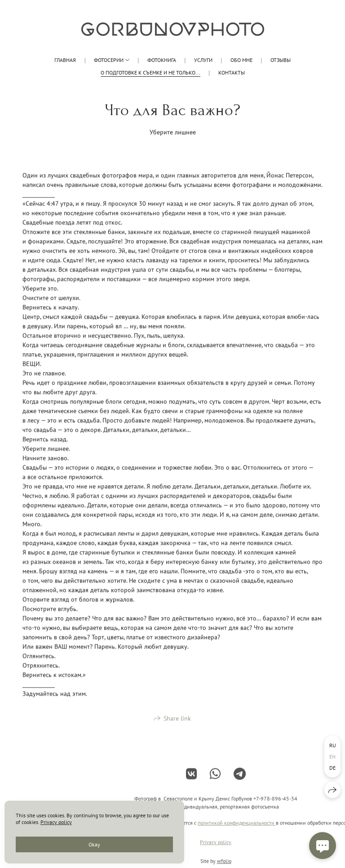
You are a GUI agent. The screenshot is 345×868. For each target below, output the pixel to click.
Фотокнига (162, 60)
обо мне (241, 60)
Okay (94, 844)
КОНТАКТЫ (232, 72)
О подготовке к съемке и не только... (150, 72)
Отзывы (281, 60)
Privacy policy (216, 847)
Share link (177, 723)
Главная (65, 60)
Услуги (203, 60)
